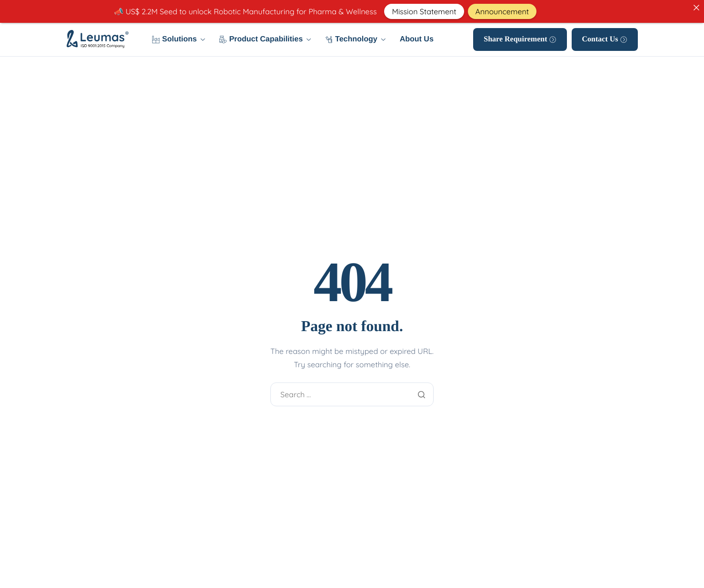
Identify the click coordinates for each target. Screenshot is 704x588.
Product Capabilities (265, 39)
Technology (355, 39)
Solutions (179, 39)
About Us (417, 39)
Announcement (502, 11)
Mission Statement (424, 11)
